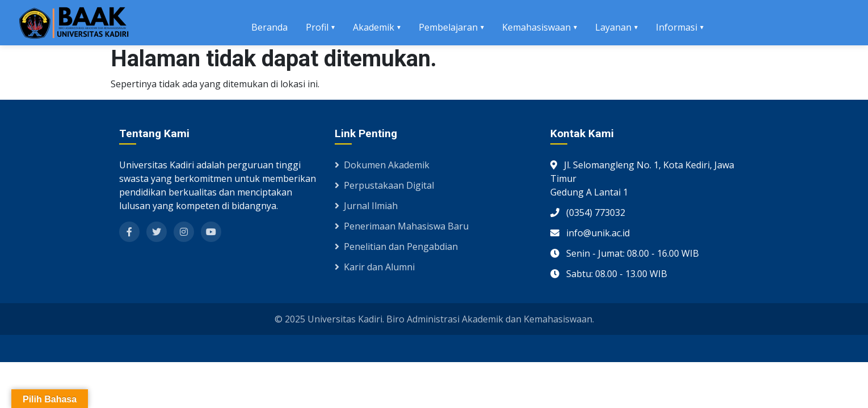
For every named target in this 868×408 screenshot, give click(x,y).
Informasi (677, 27)
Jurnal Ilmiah (366, 206)
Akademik (374, 27)
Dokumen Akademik (382, 165)
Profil (317, 27)
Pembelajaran (448, 27)
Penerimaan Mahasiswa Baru (402, 226)
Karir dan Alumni (375, 267)
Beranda (269, 27)
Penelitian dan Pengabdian (396, 246)
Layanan (613, 27)
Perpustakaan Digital (384, 185)
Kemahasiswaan (536, 27)
